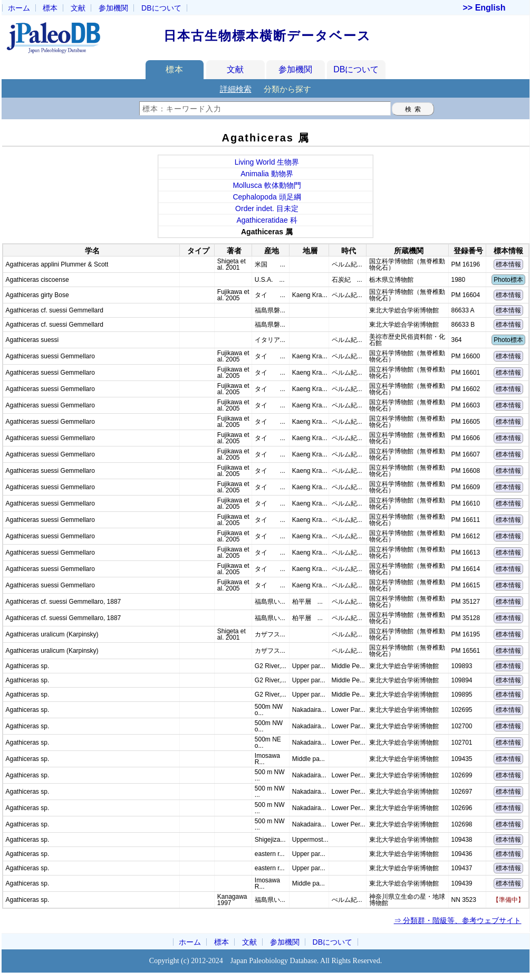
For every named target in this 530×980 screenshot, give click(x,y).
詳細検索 (236, 89)
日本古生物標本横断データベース (267, 36)
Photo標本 (508, 280)
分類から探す (287, 89)
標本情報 (508, 264)
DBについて (356, 69)
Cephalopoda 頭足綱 (267, 197)
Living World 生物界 (267, 162)
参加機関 (113, 8)
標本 (50, 8)
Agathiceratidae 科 (267, 220)
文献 (78, 8)
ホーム (19, 8)
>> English (484, 8)
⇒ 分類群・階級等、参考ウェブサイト (458, 920)
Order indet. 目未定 (267, 208)
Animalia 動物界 (267, 174)
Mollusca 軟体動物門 (267, 185)
